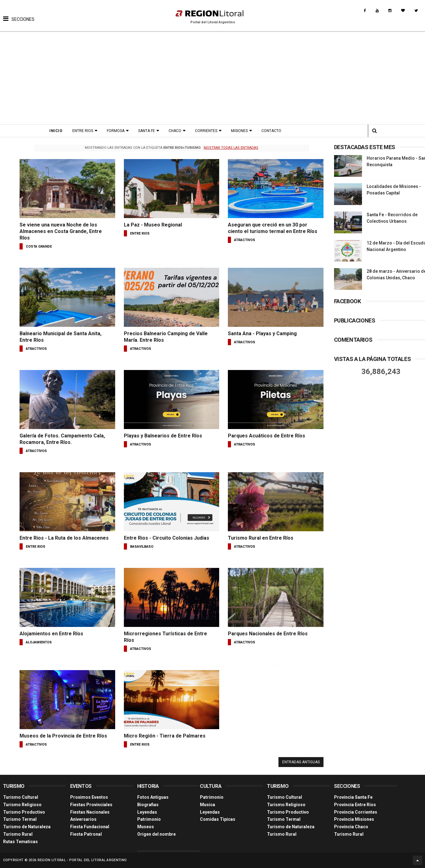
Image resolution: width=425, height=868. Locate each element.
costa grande (39, 247)
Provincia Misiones (354, 819)
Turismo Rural (18, 834)
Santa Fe (147, 131)
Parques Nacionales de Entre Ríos (268, 634)
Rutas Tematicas (20, 842)
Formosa (116, 131)
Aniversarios (83, 819)
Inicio (56, 131)
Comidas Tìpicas (218, 819)
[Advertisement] (213, 78)
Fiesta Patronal (86, 834)
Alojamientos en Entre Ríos (51, 634)
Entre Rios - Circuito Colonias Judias (167, 538)
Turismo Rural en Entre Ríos (261, 538)
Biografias (148, 805)
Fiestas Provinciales (91, 805)
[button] (19, 14)
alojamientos (39, 642)
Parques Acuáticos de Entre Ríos (267, 436)
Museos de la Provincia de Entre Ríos (63, 736)
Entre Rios (83, 131)
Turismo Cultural (21, 797)
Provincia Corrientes (356, 812)
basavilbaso (142, 547)
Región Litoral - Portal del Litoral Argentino (82, 860)
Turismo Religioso (22, 805)
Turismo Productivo (24, 812)
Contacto (271, 131)
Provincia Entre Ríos (355, 805)
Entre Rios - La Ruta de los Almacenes (64, 538)
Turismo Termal (20, 819)
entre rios (140, 233)
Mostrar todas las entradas (231, 148)
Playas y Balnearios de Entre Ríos (163, 436)
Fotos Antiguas (153, 797)
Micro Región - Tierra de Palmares (165, 736)
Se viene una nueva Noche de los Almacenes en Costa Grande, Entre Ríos (61, 231)
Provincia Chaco (351, 827)
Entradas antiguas (301, 762)
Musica (208, 805)
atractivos (245, 240)
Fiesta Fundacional (90, 827)
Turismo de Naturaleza (27, 827)
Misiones (239, 131)
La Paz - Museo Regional (153, 225)
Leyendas (147, 812)
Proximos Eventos (89, 797)
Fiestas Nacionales (90, 812)
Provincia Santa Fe (353, 797)
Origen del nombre (156, 834)
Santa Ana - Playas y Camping (262, 333)
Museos (146, 827)
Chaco (175, 131)
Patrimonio (149, 819)
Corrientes (206, 131)
